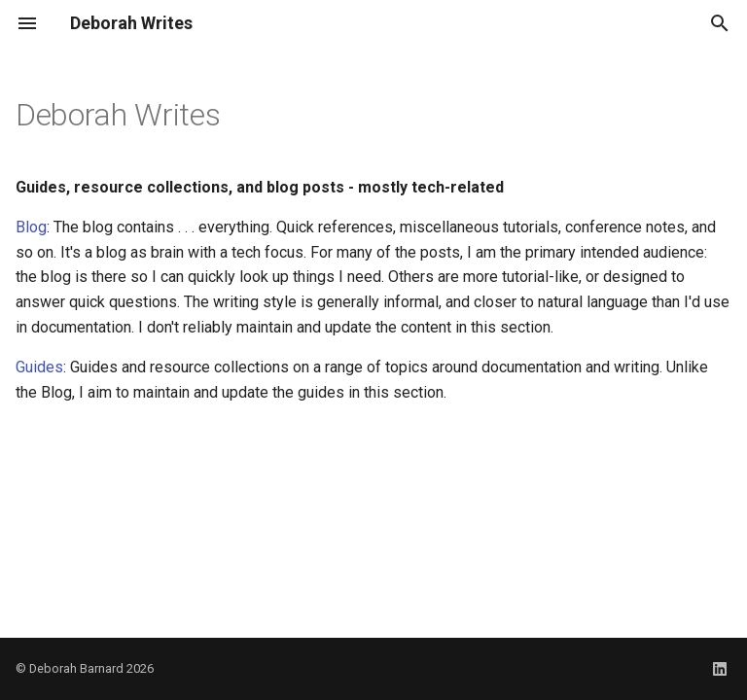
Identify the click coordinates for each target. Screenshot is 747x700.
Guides (39, 367)
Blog (31, 227)
